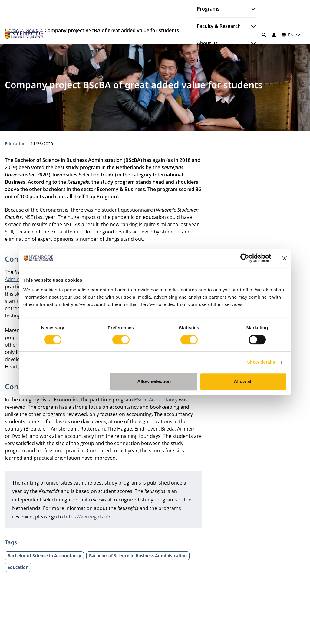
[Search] (264, 35)
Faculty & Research (219, 26)
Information (211, 61)
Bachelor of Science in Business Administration (138, 556)
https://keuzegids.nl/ (87, 517)
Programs (208, 9)
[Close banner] (285, 258)
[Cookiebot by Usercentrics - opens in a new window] (245, 258)
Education (16, 144)
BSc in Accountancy (156, 400)
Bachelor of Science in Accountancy (44, 556)
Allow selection (154, 381)
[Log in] (274, 35)
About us (207, 43)
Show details (261, 362)
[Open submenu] (251, 9)
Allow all (243, 381)
